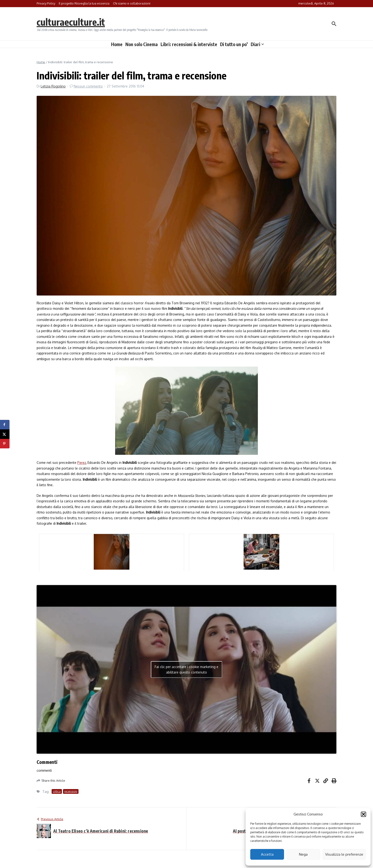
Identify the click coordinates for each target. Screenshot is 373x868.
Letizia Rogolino (53, 86)
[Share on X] (5, 434)
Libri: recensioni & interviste (189, 44)
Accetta (267, 854)
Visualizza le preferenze (344, 854)
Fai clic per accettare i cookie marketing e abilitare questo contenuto (186, 669)
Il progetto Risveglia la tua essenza (84, 3)
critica (57, 791)
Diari (257, 44)
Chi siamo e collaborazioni (132, 3)
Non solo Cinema (142, 44)
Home (117, 44)
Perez (82, 463)
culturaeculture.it (71, 22)
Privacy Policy (46, 3)
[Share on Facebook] (5, 425)
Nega (303, 854)
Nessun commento (88, 86)
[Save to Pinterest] (5, 444)
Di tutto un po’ (234, 44)
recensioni (71, 791)
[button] (363, 814)
